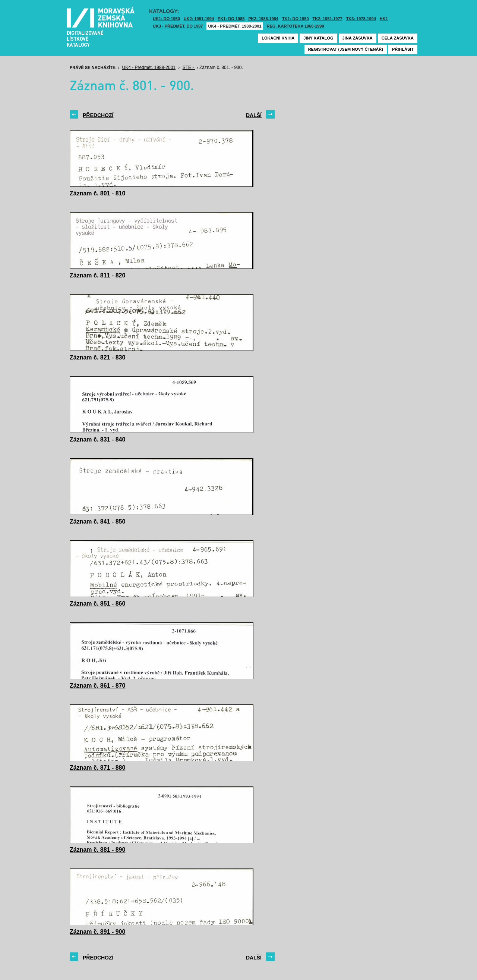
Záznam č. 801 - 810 (97, 193)
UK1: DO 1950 (166, 19)
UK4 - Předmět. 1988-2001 (235, 26)
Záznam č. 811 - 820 (97, 275)
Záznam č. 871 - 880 (97, 768)
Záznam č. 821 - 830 (97, 357)
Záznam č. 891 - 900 (97, 932)
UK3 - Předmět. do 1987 (178, 26)
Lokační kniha (278, 38)
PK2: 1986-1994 (263, 19)
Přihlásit (403, 49)
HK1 (384, 19)
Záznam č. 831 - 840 (97, 439)
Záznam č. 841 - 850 (97, 522)
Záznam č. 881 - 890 (97, 850)
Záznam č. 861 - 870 (97, 686)
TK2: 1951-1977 (328, 19)
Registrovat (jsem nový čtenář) (346, 49)
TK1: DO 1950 (296, 19)
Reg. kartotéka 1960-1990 (296, 26)
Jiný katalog (318, 38)
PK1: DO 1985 (231, 19)
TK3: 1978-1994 (361, 19)
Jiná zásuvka (358, 38)
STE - (189, 67)
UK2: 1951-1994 (199, 19)
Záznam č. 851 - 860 (97, 604)
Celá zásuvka (398, 38)
